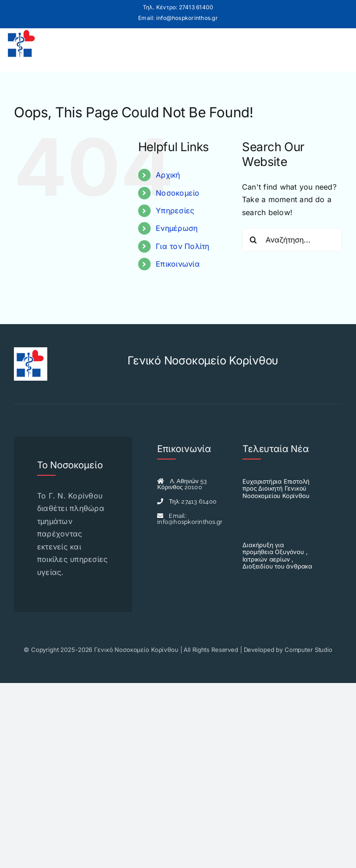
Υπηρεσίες (175, 211)
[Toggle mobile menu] (339, 44)
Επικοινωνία (178, 264)
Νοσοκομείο (178, 193)
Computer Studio (308, 650)
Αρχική (168, 175)
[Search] (254, 240)
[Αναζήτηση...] (292, 240)
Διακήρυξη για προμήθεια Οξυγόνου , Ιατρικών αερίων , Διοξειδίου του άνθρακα (277, 556)
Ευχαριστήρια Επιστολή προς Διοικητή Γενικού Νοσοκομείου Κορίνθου (276, 488)
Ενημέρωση (177, 228)
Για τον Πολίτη (182, 246)
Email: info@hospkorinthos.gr (178, 18)
